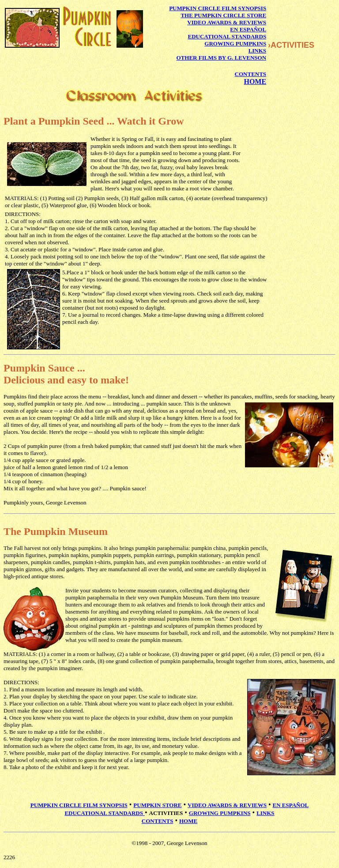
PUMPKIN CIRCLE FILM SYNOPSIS (218, 8)
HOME (255, 81)
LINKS (257, 51)
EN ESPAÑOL (248, 29)
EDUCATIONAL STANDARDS (227, 36)
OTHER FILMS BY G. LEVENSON (222, 58)
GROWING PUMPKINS (235, 44)
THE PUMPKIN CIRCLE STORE (223, 15)
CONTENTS (251, 74)
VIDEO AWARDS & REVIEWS (227, 22)
